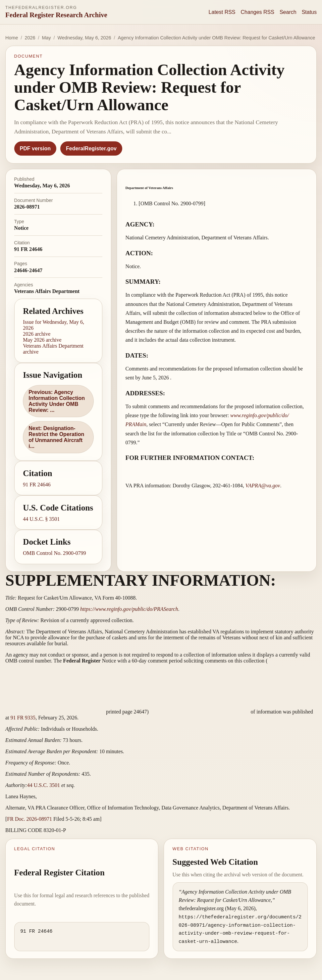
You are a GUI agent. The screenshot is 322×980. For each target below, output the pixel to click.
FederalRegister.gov (91, 148)
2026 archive (37, 334)
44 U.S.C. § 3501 (41, 519)
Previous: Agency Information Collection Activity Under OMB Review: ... (57, 401)
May (46, 38)
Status (309, 12)
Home (12, 38)
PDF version (35, 148)
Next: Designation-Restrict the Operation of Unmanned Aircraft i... (56, 437)
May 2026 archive (42, 340)
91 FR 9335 (23, 718)
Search (288, 12)
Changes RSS (258, 12)
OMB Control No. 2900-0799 (54, 553)
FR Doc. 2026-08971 (29, 819)
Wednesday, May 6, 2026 (84, 38)
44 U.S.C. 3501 (44, 785)
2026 (30, 38)
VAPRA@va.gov (263, 486)
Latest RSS (222, 12)
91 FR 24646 (37, 485)
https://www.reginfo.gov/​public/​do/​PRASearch (129, 609)
